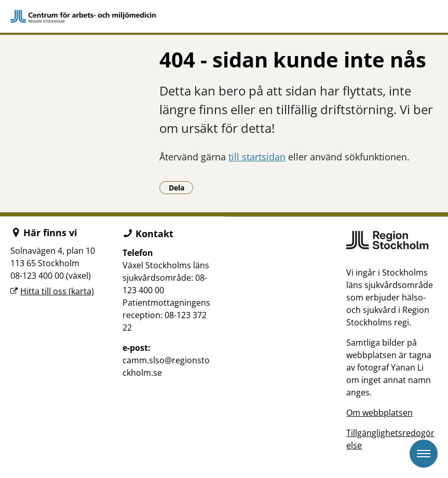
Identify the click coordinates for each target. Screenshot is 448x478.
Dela (181, 187)
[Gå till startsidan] (224, 16)
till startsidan (257, 157)
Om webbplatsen (379, 413)
